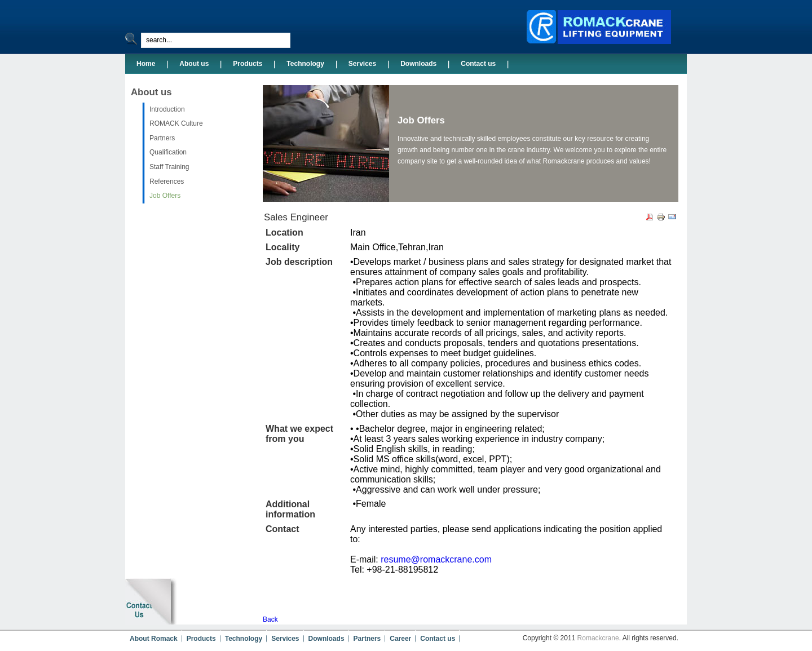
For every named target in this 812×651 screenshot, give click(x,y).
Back (270, 619)
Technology (305, 64)
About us (194, 64)
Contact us (478, 64)
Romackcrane (598, 638)
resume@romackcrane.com (436, 559)
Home (146, 64)
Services (362, 64)
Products (248, 64)
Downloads (418, 64)
